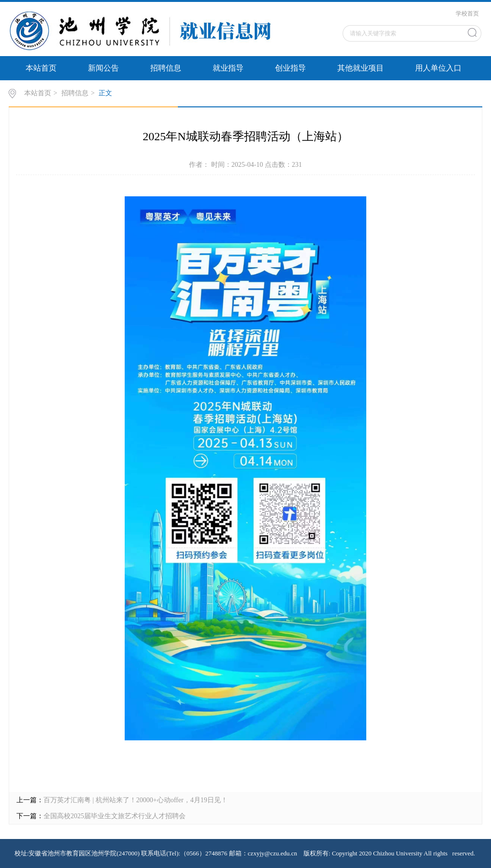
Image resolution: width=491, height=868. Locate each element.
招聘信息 (166, 68)
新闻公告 (103, 68)
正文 (105, 93)
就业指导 (228, 68)
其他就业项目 (361, 68)
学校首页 (467, 14)
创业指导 (290, 68)
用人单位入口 (438, 68)
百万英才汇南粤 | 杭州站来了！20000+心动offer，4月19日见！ (136, 800)
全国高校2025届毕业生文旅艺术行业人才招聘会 (115, 816)
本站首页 (41, 68)
